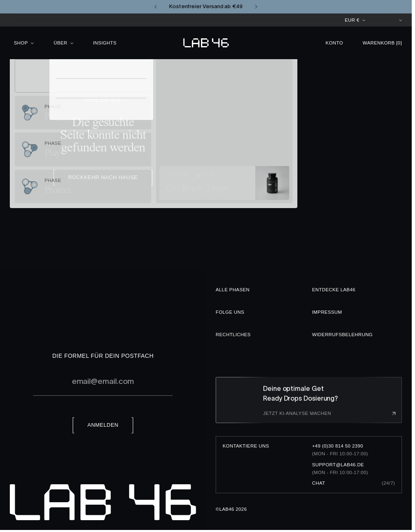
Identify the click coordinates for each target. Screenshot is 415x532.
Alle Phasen (233, 290)
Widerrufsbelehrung (342, 335)
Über (64, 43)
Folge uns (230, 312)
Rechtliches (233, 335)
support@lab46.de (338, 465)
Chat (319, 483)
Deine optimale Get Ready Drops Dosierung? (300, 393)
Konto (334, 43)
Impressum (327, 312)
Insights (105, 43)
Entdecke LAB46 (334, 290)
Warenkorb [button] (382, 43)
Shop (24, 43)
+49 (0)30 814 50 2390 (338, 446)
